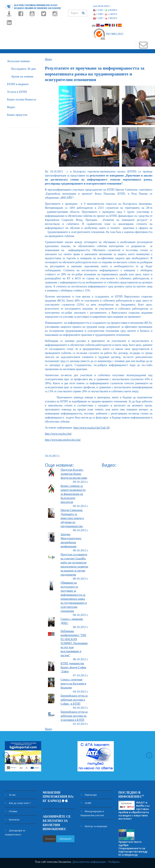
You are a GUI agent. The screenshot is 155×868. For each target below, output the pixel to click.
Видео (11, 107)
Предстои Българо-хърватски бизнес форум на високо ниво (74, 474)
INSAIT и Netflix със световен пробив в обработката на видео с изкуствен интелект (134, 811)
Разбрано (114, 862)
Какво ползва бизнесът (22, 99)
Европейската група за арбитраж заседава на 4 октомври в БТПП (74, 716)
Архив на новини (22, 76)
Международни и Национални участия (92, 813)
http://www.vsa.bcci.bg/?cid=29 (91, 428)
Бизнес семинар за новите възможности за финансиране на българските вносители (73, 494)
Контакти (12, 819)
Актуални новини (18, 61)
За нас (10, 795)
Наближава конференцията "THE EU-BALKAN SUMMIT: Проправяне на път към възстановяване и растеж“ (74, 643)
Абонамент (65, 839)
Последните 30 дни (23, 69)
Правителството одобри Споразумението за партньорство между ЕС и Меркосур (133, 848)
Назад (49, 59)
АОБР (86, 803)
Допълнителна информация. (89, 862)
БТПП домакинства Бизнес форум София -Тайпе (73, 667)
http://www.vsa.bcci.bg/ (58, 434)
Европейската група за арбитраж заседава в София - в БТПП (74, 700)
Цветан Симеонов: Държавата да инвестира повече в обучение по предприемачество (72, 518)
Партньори (89, 795)
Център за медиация (94, 826)
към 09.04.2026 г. (102, 6)
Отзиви (11, 811)
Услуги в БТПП (17, 92)
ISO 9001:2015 (108, 34)
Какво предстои (17, 115)
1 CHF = (105, 18)
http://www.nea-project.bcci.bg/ (63, 440)
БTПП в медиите (18, 84)
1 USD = (105, 10)
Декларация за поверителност (15, 832)
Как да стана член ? (18, 803)
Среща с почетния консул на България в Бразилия (73, 684)
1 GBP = (105, 14)
